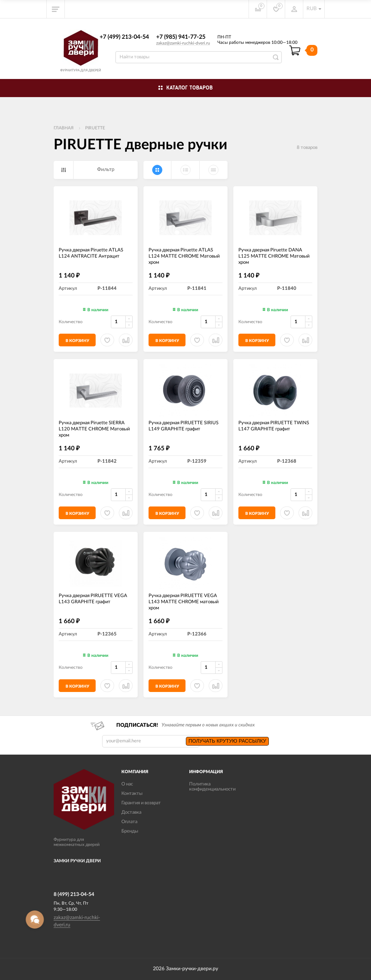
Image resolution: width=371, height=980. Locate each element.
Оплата (129, 822)
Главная (64, 128)
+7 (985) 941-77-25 (181, 37)
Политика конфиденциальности (212, 787)
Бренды (130, 831)
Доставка (131, 812)
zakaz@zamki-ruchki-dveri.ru (183, 43)
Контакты (132, 794)
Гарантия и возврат (141, 803)
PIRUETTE (95, 128)
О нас (127, 784)
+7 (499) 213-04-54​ (124, 37)
